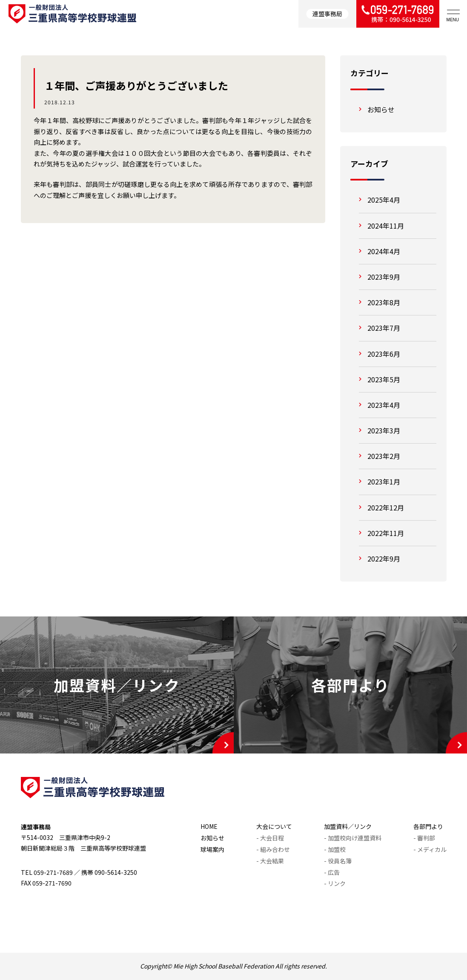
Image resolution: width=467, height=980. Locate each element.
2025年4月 (384, 200)
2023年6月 (384, 354)
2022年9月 (384, 559)
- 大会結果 (270, 861)
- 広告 (332, 872)
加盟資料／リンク (348, 826)
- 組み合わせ (273, 849)
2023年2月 (384, 456)
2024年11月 (386, 226)
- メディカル (430, 849)
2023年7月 (384, 328)
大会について (274, 826)
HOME (209, 826)
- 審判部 (424, 838)
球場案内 (212, 849)
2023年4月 (384, 405)
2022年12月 (386, 507)
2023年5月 (384, 379)
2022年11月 (386, 533)
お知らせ (381, 109)
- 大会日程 (270, 838)
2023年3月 (384, 430)
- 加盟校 (335, 849)
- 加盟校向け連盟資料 (353, 838)
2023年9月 (384, 277)
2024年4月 (384, 251)
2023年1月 (384, 481)
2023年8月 (384, 302)
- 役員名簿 (338, 861)
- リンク (335, 883)
